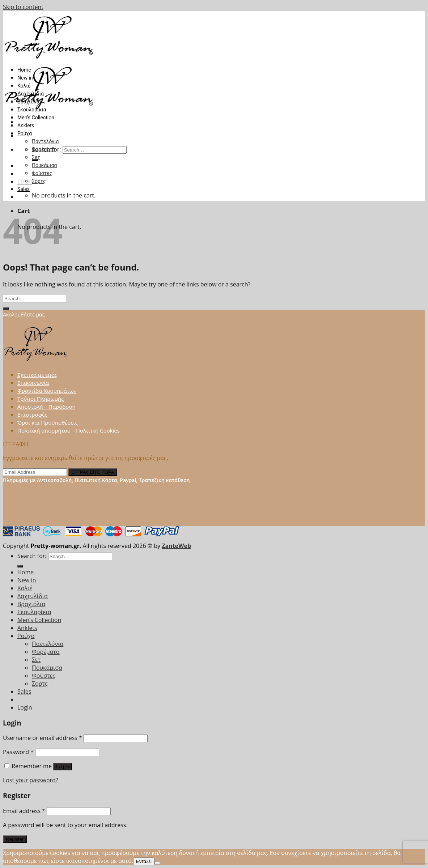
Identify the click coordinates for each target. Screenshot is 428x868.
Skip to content (23, 7)
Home (24, 70)
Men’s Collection (36, 118)
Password (18, 752)
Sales (24, 189)
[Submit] (6, 309)
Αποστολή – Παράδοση (46, 407)
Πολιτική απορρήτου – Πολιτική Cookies (69, 430)
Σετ (36, 157)
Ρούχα (25, 133)
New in (25, 78)
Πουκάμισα (45, 165)
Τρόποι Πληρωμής (41, 399)
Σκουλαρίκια (32, 110)
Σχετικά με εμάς (37, 375)
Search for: (32, 556)
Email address (24, 811)
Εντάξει (144, 861)
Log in (63, 767)
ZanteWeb (176, 546)
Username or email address (43, 738)
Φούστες (42, 173)
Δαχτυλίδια (31, 94)
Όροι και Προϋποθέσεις (48, 422)
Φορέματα (43, 149)
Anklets (26, 125)
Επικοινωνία (33, 383)
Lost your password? (31, 780)
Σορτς (39, 181)
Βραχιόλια (29, 102)
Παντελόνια (45, 141)
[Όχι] (157, 863)
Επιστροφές (32, 414)
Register (15, 839)
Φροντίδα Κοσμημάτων (47, 391)
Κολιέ (24, 86)
